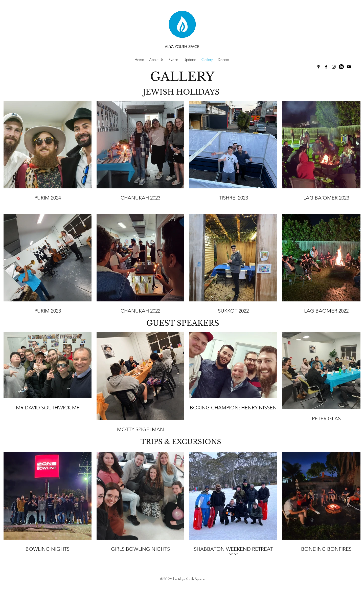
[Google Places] (318, 67)
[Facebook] (326, 67)
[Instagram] (334, 67)
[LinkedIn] (341, 67)
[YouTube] (349, 67)
